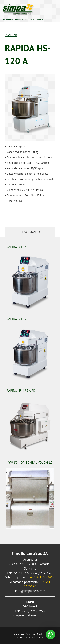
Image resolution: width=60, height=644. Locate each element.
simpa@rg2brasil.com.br (30, 615)
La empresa (8, 20)
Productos (29, 20)
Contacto (40, 20)
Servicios (19, 20)
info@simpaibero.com (30, 591)
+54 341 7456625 (42, 577)
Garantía (41, 638)
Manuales (30, 638)
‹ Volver (11, 35)
